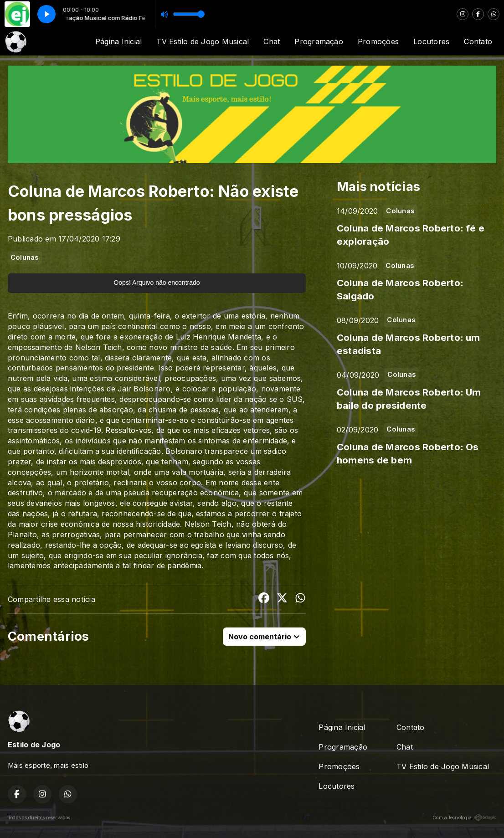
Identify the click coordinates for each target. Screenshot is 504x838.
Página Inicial (118, 41)
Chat (272, 41)
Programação (319, 41)
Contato (478, 41)
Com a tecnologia (464, 817)
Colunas (25, 257)
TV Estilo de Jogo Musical (203, 41)
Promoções (378, 41)
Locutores (431, 41)
